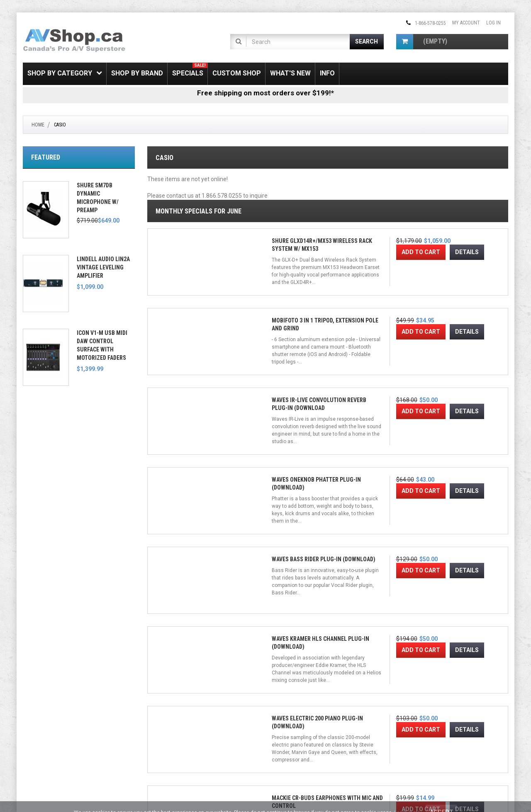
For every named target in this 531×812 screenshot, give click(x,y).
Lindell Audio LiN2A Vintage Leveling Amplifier (103, 267)
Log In (493, 23)
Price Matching (40, 720)
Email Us (412, 715)
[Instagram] (305, 702)
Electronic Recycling (46, 748)
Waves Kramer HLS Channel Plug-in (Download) (274, 457)
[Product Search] (298, 42)
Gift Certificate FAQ (169, 729)
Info (327, 73)
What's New (290, 73)
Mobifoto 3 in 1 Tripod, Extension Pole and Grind (280, 312)
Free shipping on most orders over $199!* (265, 93)
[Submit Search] (367, 42)
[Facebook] (278, 702)
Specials (190, 70)
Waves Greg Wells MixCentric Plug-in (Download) (369, 602)
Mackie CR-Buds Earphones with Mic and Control (463, 457)
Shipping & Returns (44, 701)
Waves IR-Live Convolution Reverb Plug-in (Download (371, 312)
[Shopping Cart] (405, 42)
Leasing (32, 739)
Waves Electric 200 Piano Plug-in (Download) (368, 457)
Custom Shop (237, 73)
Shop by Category (65, 73)
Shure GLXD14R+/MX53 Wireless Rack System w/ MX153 (186, 312)
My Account (466, 23)
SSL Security (37, 710)
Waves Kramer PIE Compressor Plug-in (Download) (184, 602)
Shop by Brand (137, 73)
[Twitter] (292, 702)
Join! (372, 734)
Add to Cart (180, 353)
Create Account (165, 710)
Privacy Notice (164, 748)
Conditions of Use (254, 789)
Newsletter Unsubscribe (175, 720)
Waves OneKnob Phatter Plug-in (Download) (458, 312)
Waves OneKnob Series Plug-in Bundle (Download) (280, 602)
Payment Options (43, 729)
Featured (46, 157)
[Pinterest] (318, 702)
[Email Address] (316, 734)
